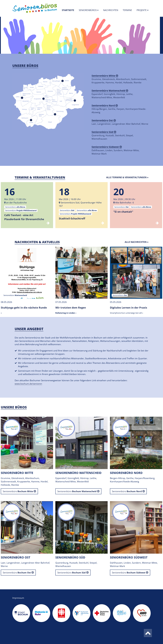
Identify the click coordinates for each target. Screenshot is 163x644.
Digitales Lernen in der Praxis (129, 307)
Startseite (69, 10)
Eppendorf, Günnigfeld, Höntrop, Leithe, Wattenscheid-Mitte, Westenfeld (112, 94)
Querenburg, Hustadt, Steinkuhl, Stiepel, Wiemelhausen (113, 135)
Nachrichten (111, 10)
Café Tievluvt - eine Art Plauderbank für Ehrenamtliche (24, 217)
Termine (127, 10)
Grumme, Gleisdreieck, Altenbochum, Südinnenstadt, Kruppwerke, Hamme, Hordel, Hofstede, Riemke (119, 79)
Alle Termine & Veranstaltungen (126, 177)
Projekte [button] (142, 10)
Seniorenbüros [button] (88, 10)
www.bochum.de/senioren (28, 384)
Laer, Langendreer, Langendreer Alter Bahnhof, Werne (120, 122)
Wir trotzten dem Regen (71, 307)
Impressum (18, 598)
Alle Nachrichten (136, 242)
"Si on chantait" (123, 212)
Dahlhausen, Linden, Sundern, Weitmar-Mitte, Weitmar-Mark (115, 150)
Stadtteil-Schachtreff (72, 218)
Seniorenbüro (18, 491)
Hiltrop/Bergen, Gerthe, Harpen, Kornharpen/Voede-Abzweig (119, 109)
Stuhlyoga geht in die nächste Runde (24, 307)
